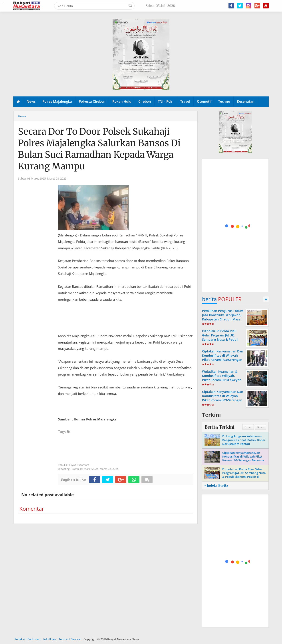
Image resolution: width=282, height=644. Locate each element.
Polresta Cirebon (92, 101)
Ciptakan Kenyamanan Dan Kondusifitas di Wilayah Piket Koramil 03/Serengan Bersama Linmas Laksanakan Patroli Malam (243, 460)
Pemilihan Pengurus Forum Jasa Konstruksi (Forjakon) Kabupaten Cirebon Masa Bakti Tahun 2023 (223, 317)
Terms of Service (69, 639)
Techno (224, 101)
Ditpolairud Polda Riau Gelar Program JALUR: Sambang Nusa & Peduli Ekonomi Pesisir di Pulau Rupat (221, 340)
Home (22, 116)
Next (261, 427)
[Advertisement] (236, 226)
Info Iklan (50, 639)
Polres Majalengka (57, 101)
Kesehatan (246, 101)
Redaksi (20, 639)
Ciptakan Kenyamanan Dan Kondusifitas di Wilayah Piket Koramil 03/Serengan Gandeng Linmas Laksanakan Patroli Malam (223, 360)
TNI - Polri (166, 101)
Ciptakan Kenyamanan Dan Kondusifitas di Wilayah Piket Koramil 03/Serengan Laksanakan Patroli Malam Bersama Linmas (223, 400)
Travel (185, 101)
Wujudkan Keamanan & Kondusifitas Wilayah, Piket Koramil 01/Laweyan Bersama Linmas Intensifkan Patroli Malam (222, 380)
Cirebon (145, 101)
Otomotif (204, 101)
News (31, 101)
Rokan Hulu (122, 101)
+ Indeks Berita (216, 486)
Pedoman (34, 639)
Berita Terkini (219, 427)
